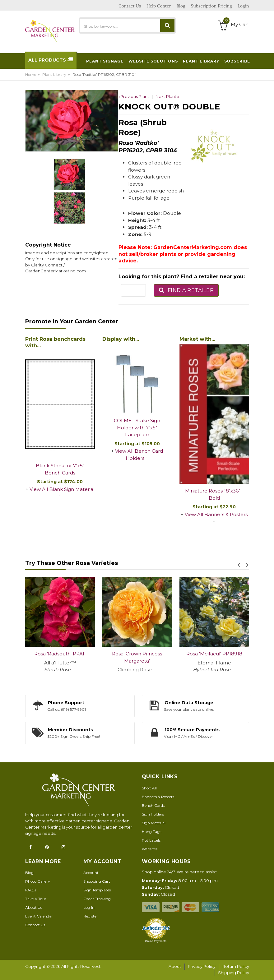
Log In (89, 907)
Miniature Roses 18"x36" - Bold (214, 494)
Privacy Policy (202, 966)
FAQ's (31, 890)
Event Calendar (39, 916)
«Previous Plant (134, 96)
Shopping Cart (97, 881)
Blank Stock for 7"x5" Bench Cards (60, 469)
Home (31, 74)
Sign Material (154, 823)
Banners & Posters (158, 797)
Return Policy (236, 966)
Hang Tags (151, 832)
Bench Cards (153, 805)
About (175, 966)
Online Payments (156, 941)
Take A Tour (36, 899)
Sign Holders (153, 814)
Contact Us (35, 925)
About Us (34, 907)
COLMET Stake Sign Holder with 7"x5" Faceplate (137, 428)
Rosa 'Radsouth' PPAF (60, 654)
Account (91, 873)
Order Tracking (97, 899)
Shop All (149, 788)
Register (91, 916)
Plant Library (54, 74)
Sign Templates (97, 890)
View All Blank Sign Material (62, 489)
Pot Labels (151, 840)
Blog (29, 873)
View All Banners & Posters (216, 514)
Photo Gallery (38, 881)
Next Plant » (167, 96)
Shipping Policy (234, 973)
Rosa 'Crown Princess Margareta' (137, 657)
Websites (150, 849)
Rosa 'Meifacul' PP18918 (214, 654)
